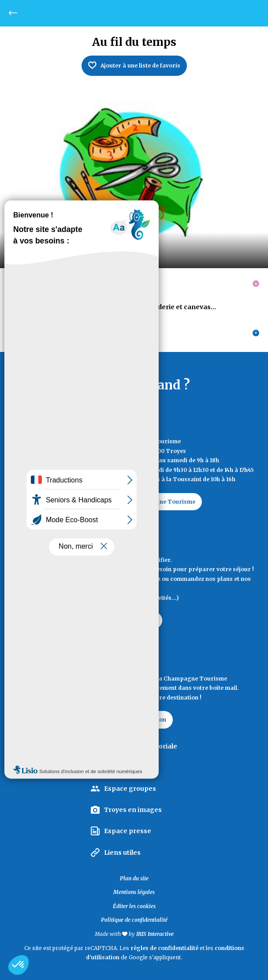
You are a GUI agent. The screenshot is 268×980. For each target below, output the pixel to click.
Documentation (134, 620)
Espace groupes (130, 789)
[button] (19, 965)
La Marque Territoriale (141, 746)
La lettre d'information (134, 720)
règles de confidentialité (164, 948)
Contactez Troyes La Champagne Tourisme (134, 502)
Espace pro (122, 767)
